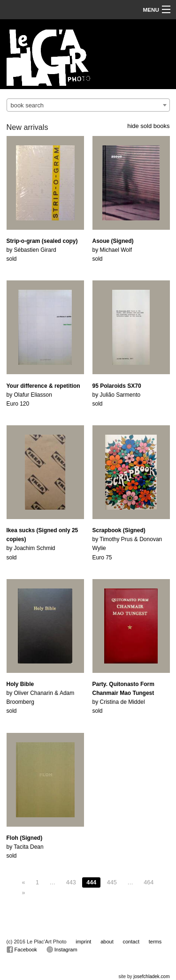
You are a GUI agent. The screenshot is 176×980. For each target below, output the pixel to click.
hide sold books (148, 126)
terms (155, 942)
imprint (83, 942)
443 (71, 882)
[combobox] (88, 105)
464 (149, 882)
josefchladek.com (151, 976)
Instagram (62, 950)
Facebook (22, 950)
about (107, 942)
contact (131, 942)
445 (112, 882)
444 (91, 882)
